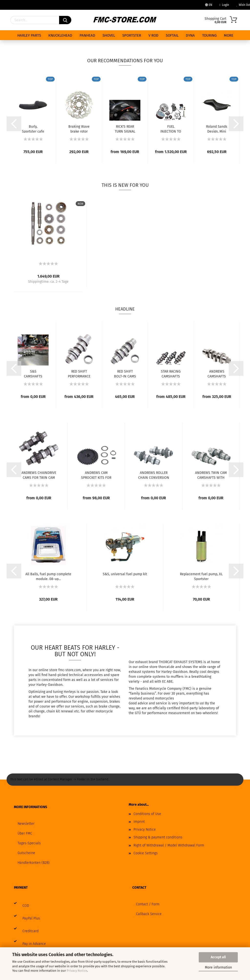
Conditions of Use (147, 814)
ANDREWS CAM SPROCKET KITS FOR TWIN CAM (96, 475)
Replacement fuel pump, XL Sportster (201, 576)
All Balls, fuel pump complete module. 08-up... (48, 576)
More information (218, 967)
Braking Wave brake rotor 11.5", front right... (79, 129)
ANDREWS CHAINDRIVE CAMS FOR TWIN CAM (39, 475)
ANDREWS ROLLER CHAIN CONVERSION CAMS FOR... (154, 475)
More (229, 35)
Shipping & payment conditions (158, 837)
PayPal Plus (31, 918)
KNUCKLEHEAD (60, 35)
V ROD (153, 35)
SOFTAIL (172, 35)
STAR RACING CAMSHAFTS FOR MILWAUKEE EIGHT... (171, 374)
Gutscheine (26, 853)
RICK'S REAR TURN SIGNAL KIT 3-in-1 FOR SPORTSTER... (125, 129)
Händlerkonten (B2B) (34, 863)
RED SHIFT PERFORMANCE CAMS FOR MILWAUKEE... (79, 374)
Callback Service (149, 914)
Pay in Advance (34, 944)
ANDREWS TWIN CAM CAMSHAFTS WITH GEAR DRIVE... (211, 475)
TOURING (209, 35)
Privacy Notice (77, 971)
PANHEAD (87, 35)
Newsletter (26, 824)
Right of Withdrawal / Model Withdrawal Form (169, 845)
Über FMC (25, 833)
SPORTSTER (132, 35)
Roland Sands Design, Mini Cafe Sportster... (217, 129)
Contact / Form (148, 904)
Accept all (218, 957)
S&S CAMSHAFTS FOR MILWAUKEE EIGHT (33, 374)
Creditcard (31, 931)
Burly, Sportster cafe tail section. (33, 129)
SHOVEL (109, 35)
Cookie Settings (146, 853)
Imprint (139, 822)
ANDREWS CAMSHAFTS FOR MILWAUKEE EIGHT (217, 374)
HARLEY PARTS (29, 35)
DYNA (190, 35)
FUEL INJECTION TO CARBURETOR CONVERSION (171, 129)
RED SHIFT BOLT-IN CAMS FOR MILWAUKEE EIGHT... (125, 374)
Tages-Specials (29, 843)
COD (26, 906)
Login (224, 5)
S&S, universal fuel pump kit (125, 574)
